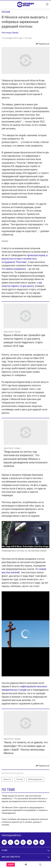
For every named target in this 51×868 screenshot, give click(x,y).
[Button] (43, 44)
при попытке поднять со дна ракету (22, 284)
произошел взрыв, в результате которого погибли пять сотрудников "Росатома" (25, 259)
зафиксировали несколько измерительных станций (24, 688)
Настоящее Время (10, 33)
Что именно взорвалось (14, 269)
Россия (6, 12)
